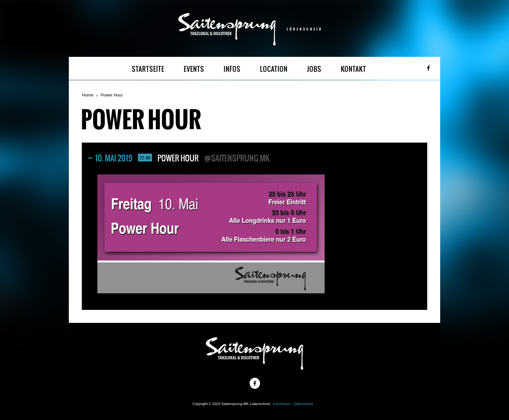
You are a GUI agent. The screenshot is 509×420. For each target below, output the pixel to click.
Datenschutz (303, 404)
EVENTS (194, 69)
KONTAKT (354, 69)
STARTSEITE (148, 69)
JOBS (314, 69)
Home (88, 95)
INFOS (232, 69)
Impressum (282, 404)
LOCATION (274, 69)
